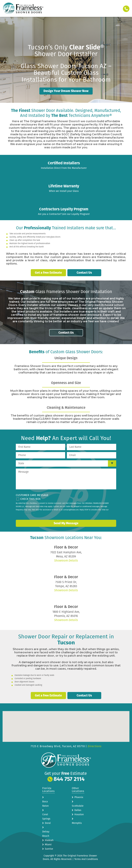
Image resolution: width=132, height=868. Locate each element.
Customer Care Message (32, 495)
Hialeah (49, 840)
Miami (48, 844)
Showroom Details (66, 560)
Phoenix (79, 797)
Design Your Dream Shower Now (66, 91)
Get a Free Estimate (48, 273)
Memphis (77, 823)
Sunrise (49, 848)
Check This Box (30, 499)
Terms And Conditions (86, 859)
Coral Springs (46, 816)
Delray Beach (46, 833)
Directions (95, 746)
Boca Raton (45, 803)
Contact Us (84, 273)
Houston (79, 814)
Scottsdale (78, 806)
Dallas (78, 810)
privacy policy (28, 513)
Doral (48, 823)
